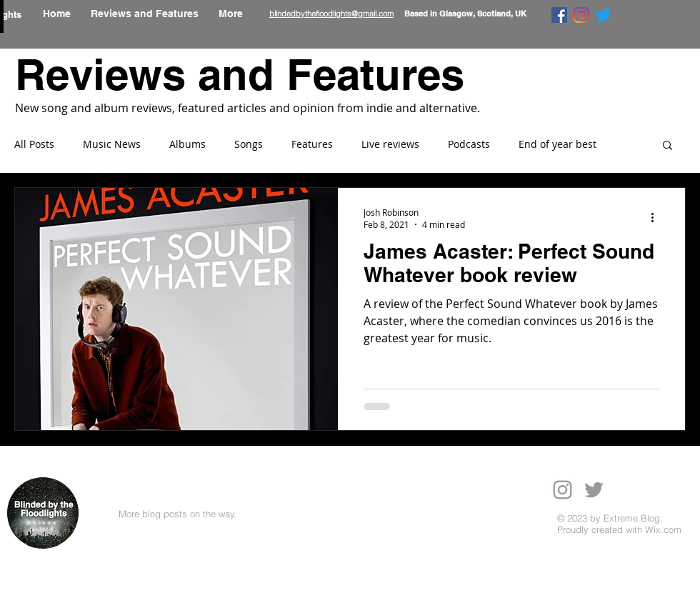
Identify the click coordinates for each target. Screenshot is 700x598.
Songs (249, 144)
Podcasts (469, 144)
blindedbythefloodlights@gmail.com (331, 14)
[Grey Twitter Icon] (594, 490)
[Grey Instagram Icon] (562, 490)
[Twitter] (604, 15)
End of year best (557, 144)
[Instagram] (581, 15)
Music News (112, 144)
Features (312, 144)
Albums (187, 144)
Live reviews (390, 144)
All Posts (34, 144)
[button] (667, 146)
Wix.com (663, 529)
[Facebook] (559, 15)
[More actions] (657, 218)
